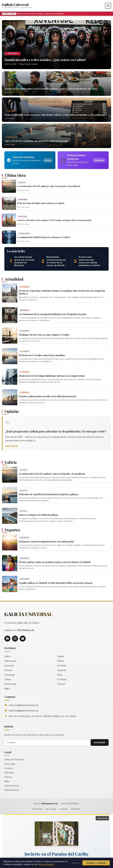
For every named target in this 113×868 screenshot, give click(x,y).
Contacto (9, 768)
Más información (46, 864)
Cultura (8, 679)
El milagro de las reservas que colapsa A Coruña (44, 335)
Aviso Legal (10, 764)
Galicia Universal (15, 4)
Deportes (24, 538)
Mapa (7, 689)
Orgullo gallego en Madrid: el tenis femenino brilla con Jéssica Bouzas (56, 583)
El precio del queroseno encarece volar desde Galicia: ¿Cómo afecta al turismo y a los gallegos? (55, 115)
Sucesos (8, 670)
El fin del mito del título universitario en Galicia (41, 203)
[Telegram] (23, 639)
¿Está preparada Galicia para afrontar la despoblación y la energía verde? (56, 431)
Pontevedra (12, 137)
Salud (60, 675)
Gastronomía (10, 684)
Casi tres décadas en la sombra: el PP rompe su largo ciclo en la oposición (54, 220)
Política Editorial (12, 790)
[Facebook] (7, 639)
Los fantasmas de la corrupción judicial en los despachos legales (53, 314)
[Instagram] (15, 639)
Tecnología (24, 233)
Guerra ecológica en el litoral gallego (38, 515)
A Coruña (24, 331)
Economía (11, 111)
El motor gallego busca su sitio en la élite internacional (47, 396)
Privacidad (37, 809)
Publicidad (9, 773)
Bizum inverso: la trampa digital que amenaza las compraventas (52, 376)
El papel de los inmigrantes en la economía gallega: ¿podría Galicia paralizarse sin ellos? (51, 89)
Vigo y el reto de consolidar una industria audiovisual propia (36, 141)
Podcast (61, 684)
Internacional (10, 661)
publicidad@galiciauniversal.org (23, 711)
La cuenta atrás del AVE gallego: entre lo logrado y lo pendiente (49, 186)
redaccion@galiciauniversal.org (23, 705)
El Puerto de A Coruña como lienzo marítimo (42, 355)
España (61, 656)
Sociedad (12, 53)
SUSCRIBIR (100, 743)
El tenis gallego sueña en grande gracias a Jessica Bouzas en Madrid (55, 562)
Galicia (22, 182)
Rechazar (76, 863)
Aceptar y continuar (96, 863)
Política (22, 216)
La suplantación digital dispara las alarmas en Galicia (44, 237)
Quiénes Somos (12, 786)
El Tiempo (62, 679)
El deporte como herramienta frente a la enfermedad (46, 541)
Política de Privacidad (14, 759)
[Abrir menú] (108, 6)
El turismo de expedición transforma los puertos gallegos (49, 494)
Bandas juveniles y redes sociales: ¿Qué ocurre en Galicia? (40, 14)
